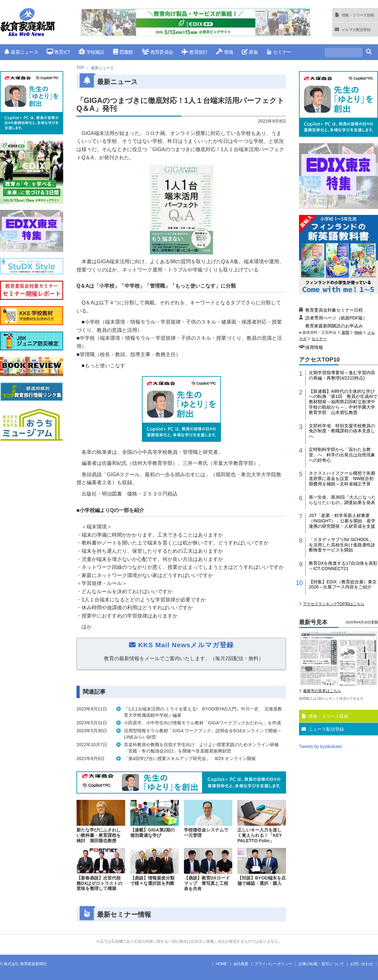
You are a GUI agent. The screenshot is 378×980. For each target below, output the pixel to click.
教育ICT (59, 52)
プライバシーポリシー (273, 964)
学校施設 (91, 52)
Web (358, 332)
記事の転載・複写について (321, 964)
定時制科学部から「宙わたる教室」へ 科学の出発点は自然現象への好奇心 (342, 455)
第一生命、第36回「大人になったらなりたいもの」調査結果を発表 (342, 500)
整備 (225, 52)
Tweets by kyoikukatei (320, 746)
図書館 (123, 52)
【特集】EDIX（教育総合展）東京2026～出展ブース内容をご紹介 (343, 584)
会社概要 (241, 964)
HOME (222, 964)
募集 (250, 52)
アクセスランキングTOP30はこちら (334, 604)
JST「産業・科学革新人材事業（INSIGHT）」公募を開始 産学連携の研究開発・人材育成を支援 (342, 521)
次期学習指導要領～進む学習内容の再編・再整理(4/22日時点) (342, 375)
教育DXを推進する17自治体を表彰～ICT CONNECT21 (343, 566)
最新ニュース (21, 52)
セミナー (279, 52)
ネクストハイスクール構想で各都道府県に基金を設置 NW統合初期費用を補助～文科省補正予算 (342, 478)
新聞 (345, 332)
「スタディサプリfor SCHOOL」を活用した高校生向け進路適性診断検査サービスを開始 (342, 545)
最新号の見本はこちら (322, 691)
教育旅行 (195, 52)
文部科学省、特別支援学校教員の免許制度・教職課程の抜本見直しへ (342, 431)
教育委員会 (158, 52)
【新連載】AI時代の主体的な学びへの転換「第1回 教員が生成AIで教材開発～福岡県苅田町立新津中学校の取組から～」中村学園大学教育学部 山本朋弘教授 (343, 402)
